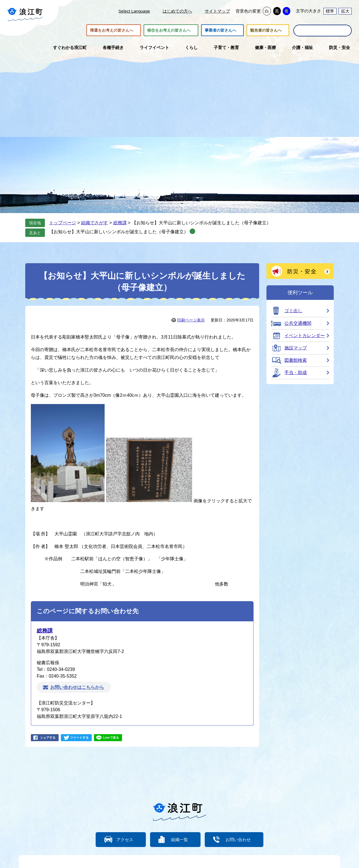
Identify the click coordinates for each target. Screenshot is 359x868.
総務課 (120, 223)
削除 (192, 231)
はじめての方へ (177, 11)
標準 (330, 11)
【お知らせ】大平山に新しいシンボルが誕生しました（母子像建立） (119, 232)
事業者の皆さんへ (220, 30)
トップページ (63, 223)
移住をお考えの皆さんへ (169, 30)
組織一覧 (179, 840)
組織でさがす (95, 223)
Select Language (134, 11)
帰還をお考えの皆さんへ (112, 30)
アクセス (125, 840)
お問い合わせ (238, 840)
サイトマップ (217, 11)
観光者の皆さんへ (266, 30)
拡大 (345, 11)
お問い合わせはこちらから (77, 687)
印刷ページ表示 (191, 320)
